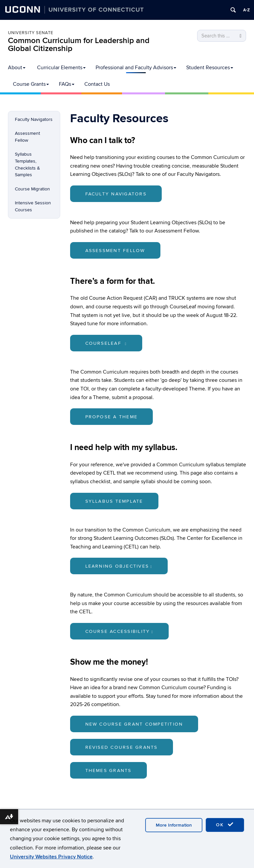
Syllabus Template (114, 501)
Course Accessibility (120, 631)
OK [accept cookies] (225, 825)
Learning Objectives (119, 566)
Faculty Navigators (34, 119)
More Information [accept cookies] (174, 825)
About (17, 68)
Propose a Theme (112, 417)
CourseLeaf (106, 343)
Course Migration (32, 189)
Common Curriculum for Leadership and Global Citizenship (79, 45)
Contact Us (97, 84)
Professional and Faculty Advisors (136, 68)
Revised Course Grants (122, 747)
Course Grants (31, 84)
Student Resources (210, 68)
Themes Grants (108, 770)
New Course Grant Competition (134, 724)
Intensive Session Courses (33, 206)
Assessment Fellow (27, 137)
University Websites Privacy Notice (51, 857)
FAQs (67, 84)
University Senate (31, 33)
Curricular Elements (61, 68)
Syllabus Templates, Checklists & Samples (27, 164)
